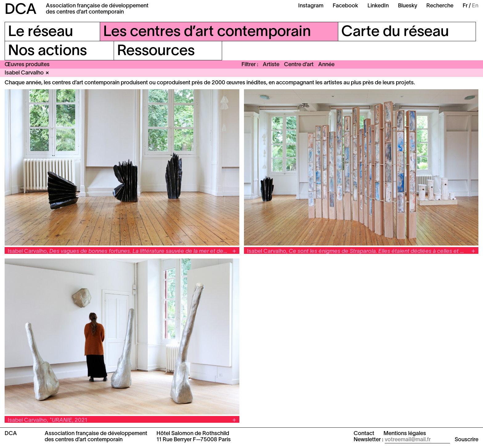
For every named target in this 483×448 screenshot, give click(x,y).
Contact (364, 434)
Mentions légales (405, 434)
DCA (21, 10)
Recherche (440, 6)
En (475, 6)
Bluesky (408, 6)
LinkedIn (378, 6)
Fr (465, 6)
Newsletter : (368, 440)
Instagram (311, 6)
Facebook (345, 6)
